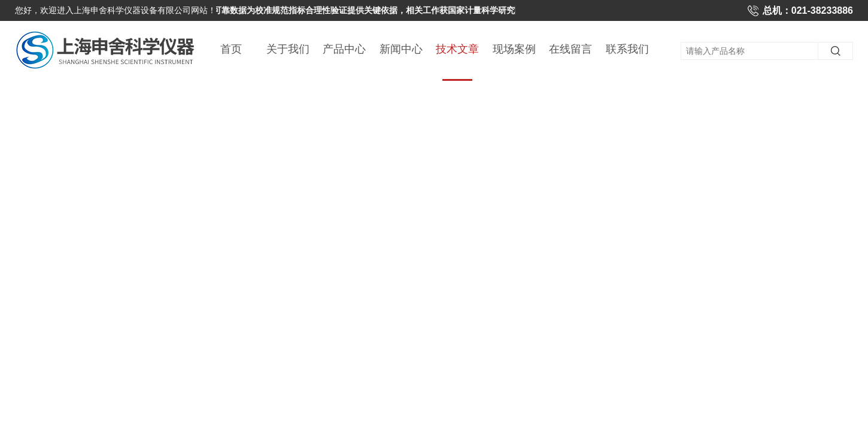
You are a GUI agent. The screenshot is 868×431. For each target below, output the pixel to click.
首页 (231, 49)
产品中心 (344, 49)
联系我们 (627, 49)
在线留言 (570, 49)
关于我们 (288, 49)
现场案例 (514, 49)
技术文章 (457, 62)
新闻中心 (401, 49)
